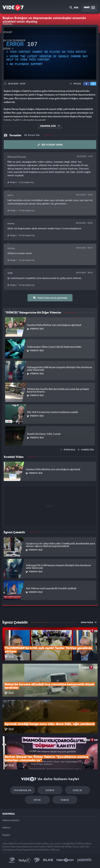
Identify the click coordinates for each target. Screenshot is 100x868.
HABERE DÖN (86, 450)
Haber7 (65, 860)
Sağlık (77, 790)
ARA (74, 8)
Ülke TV (48, 860)
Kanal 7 (12, 860)
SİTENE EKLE (68, 450)
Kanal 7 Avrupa (37, 860)
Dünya (50, 790)
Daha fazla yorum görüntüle (50, 298)
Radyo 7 (25, 860)
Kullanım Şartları (11, 820)
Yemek (65, 800)
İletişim (6, 835)
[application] (50, 53)
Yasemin (84, 860)
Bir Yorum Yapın (50, 145)
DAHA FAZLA (89, 622)
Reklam (6, 827)
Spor (37, 800)
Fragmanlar (23, 790)
